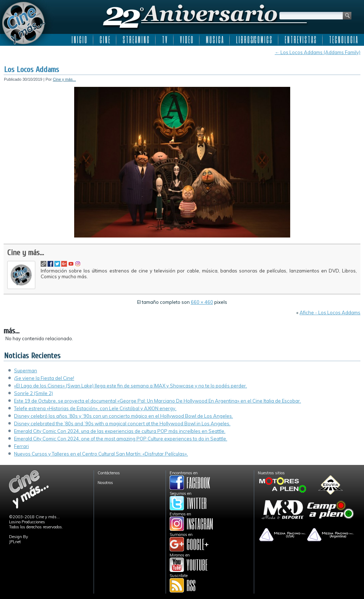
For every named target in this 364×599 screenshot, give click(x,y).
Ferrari (21, 446)
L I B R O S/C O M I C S (254, 40)
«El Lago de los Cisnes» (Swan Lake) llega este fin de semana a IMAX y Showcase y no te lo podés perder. (131, 386)
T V (165, 40)
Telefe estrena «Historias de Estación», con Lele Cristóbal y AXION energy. (95, 408)
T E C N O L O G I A (343, 40)
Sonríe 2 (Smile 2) (33, 393)
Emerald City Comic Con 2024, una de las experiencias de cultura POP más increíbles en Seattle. (120, 431)
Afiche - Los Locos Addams (330, 312)
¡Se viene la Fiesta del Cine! (44, 378)
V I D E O (187, 40)
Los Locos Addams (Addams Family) (318, 52)
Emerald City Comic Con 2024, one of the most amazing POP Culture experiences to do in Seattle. (121, 439)
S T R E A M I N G (136, 40)
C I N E (105, 40)
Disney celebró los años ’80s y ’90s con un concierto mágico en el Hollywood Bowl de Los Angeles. (123, 416)
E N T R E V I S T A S (300, 40)
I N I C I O (79, 40)
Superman (26, 371)
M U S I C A (215, 40)
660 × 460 (202, 302)
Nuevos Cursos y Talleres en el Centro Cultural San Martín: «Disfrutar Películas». (101, 454)
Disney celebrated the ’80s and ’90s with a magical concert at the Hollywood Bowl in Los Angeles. (122, 423)
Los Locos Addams (32, 70)
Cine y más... (64, 79)
